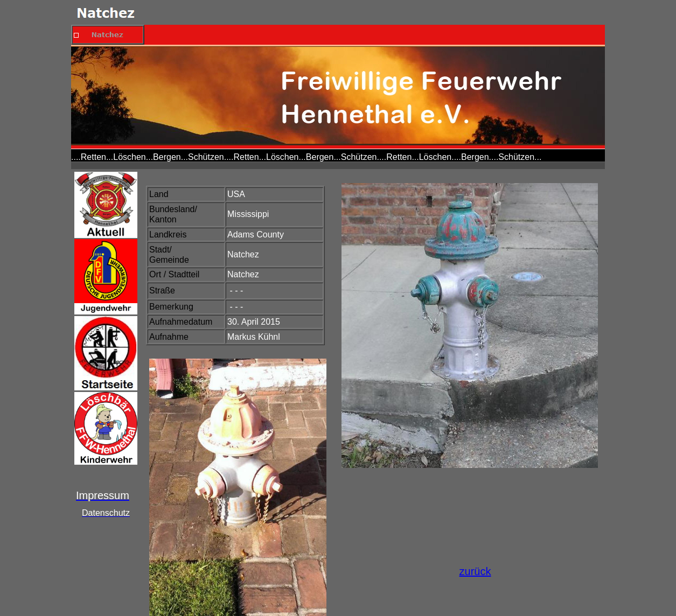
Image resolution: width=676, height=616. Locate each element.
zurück (475, 571)
